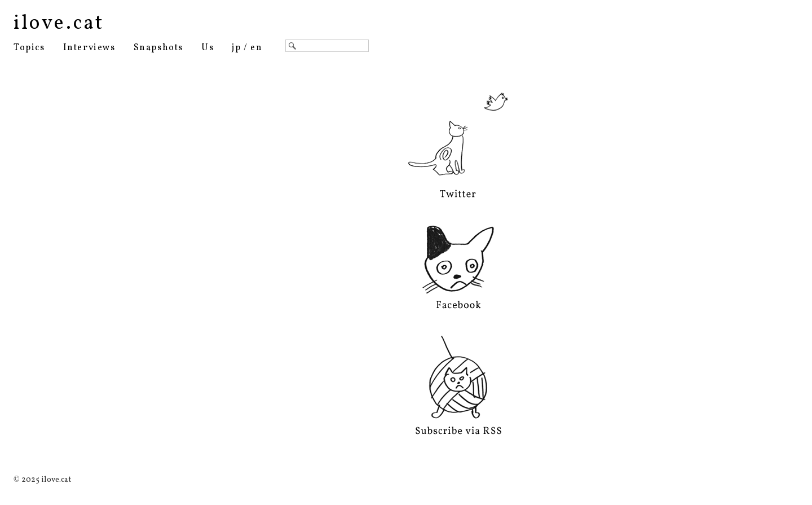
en (256, 48)
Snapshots (158, 48)
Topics (29, 48)
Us (208, 48)
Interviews (89, 48)
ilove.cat (59, 24)
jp (236, 48)
